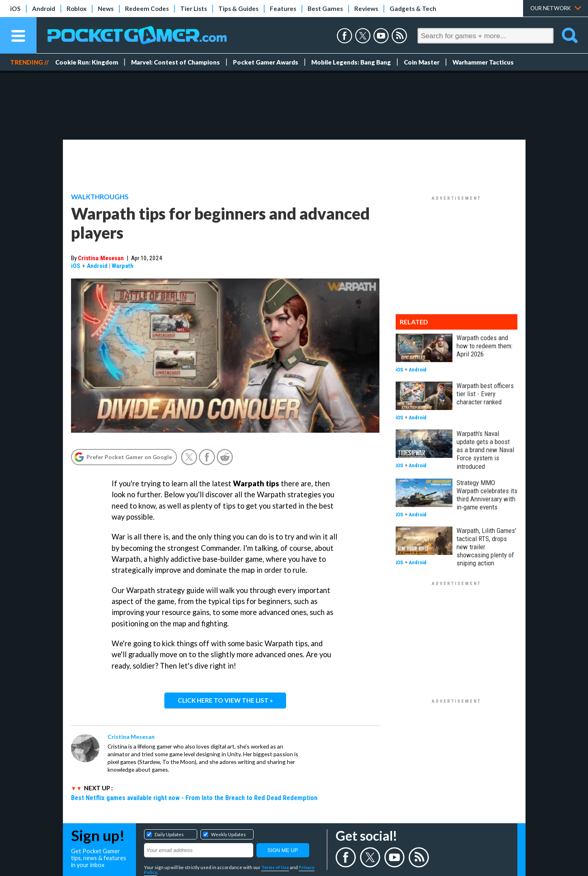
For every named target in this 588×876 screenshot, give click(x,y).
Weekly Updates (228, 834)
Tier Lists (194, 9)
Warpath (123, 266)
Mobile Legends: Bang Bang (351, 62)
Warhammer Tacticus (483, 62)
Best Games (325, 9)
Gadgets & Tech (413, 9)
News (106, 9)
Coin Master (422, 62)
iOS (15, 9)
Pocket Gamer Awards (266, 62)
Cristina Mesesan (101, 258)
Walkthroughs (100, 197)
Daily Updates (169, 834)
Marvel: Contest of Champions (176, 62)
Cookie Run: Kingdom (87, 62)
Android (44, 9)
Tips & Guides (238, 9)
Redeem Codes (147, 9)
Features (283, 9)
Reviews (366, 9)
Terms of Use (275, 867)
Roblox (76, 9)
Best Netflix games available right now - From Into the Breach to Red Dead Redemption (194, 798)
